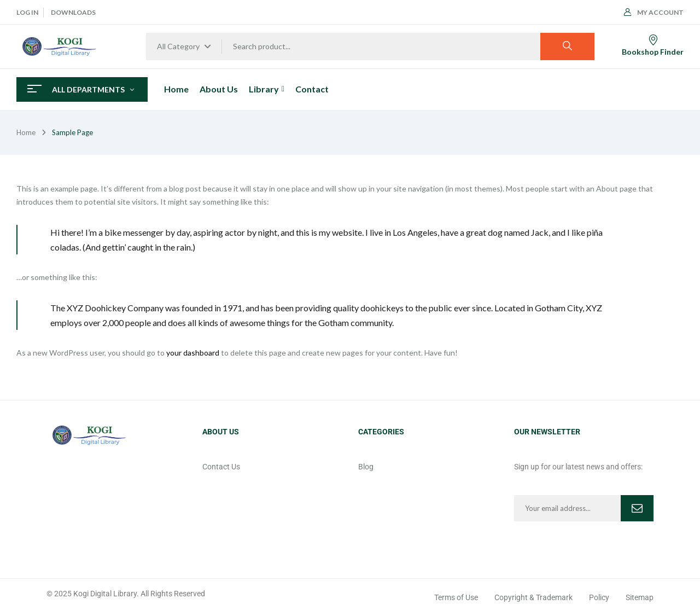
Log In (27, 12)
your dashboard (193, 353)
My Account (654, 12)
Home (26, 132)
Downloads (73, 12)
